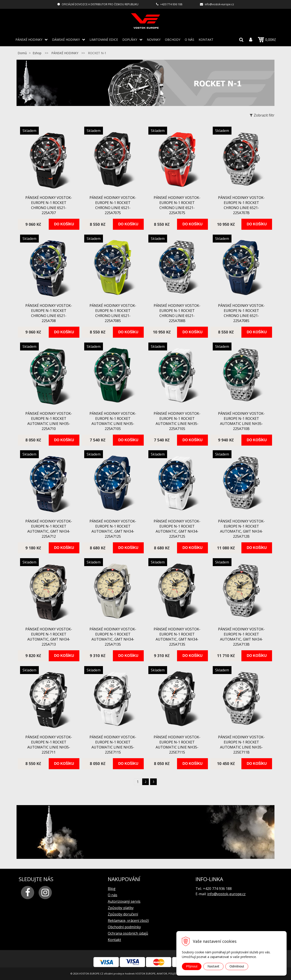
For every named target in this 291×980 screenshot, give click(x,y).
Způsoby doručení (123, 914)
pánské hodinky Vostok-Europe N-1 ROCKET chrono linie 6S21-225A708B (177, 313)
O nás (189, 40)
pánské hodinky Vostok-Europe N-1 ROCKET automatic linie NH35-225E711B (241, 745)
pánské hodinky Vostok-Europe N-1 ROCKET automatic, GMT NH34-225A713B (241, 637)
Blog (112, 889)
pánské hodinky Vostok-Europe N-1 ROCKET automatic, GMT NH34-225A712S (113, 529)
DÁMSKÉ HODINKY (66, 40)
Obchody (173, 40)
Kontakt (206, 40)
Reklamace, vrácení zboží (128, 921)
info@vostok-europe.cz (219, 4)
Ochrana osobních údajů (128, 933)
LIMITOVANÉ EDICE (104, 40)
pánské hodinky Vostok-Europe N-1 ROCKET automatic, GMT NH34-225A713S (113, 637)
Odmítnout (237, 966)
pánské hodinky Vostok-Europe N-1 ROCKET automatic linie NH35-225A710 (49, 421)
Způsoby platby (121, 908)
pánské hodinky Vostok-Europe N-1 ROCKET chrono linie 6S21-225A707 (49, 205)
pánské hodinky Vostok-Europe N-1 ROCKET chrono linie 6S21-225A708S (113, 313)
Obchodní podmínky (124, 927)
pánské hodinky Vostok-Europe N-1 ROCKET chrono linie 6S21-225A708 (49, 313)
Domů (22, 53)
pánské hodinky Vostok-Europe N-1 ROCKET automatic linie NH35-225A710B (241, 421)
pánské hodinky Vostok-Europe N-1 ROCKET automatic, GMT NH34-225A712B (241, 529)
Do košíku (64, 224)
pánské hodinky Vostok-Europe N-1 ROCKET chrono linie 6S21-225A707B (241, 205)
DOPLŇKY (130, 40)
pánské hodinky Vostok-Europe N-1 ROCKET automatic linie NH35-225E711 (49, 745)
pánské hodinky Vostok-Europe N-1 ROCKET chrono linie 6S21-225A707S (113, 205)
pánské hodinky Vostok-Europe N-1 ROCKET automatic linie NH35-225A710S (113, 421)
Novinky (154, 40)
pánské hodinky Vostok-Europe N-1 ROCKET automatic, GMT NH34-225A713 (49, 637)
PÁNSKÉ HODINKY (29, 40)
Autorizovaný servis (124, 901)
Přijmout (192, 966)
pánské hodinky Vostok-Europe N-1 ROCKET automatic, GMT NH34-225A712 (49, 529)
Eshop (37, 53)
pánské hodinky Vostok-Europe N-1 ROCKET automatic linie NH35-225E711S (113, 745)
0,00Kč (267, 40)
